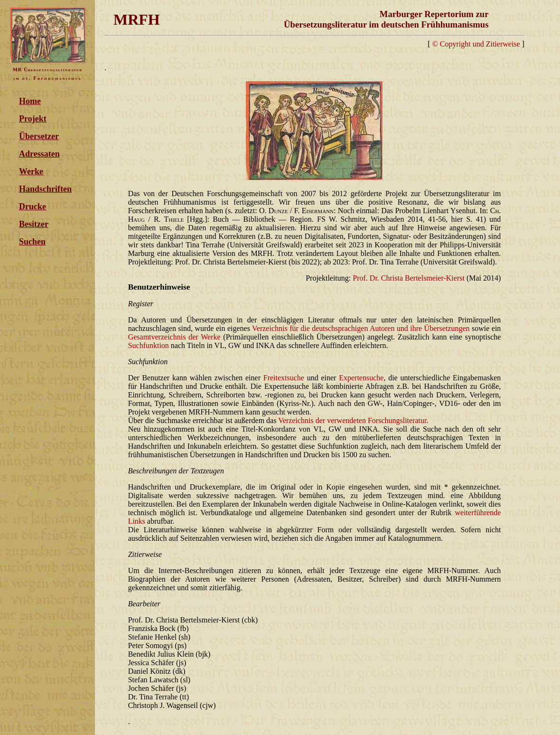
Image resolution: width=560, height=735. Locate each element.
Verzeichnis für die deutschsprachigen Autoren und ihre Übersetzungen (361, 328)
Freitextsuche (284, 378)
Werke (31, 171)
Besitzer (34, 224)
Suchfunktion (149, 345)
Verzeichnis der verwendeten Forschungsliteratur (352, 420)
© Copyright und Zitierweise (476, 44)
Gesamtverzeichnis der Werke (174, 337)
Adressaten (39, 154)
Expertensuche (361, 378)
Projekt (33, 119)
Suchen (32, 242)
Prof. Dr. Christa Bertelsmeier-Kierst (409, 278)
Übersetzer (39, 136)
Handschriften (45, 189)
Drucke (33, 207)
